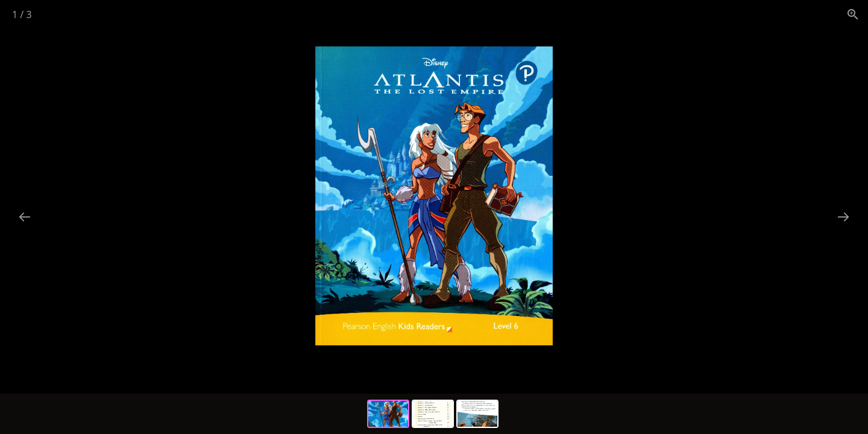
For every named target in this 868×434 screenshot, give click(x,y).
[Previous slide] (25, 217)
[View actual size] (853, 14)
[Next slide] (843, 217)
